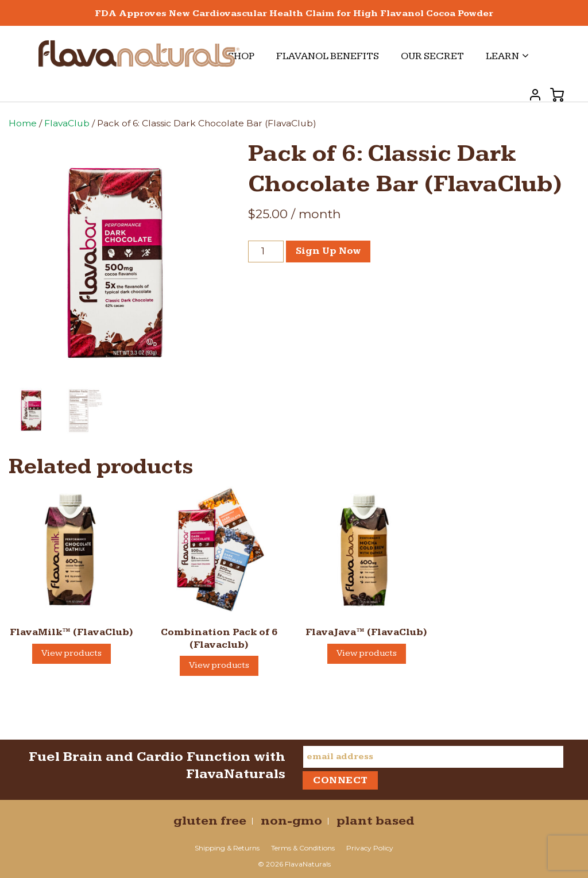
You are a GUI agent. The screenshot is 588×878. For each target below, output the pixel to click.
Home (23, 123)
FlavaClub (67, 123)
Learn (507, 56)
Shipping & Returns (227, 848)
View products (71, 653)
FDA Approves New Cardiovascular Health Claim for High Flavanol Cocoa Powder (294, 13)
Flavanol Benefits (328, 56)
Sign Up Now (328, 251)
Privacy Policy (370, 848)
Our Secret (432, 56)
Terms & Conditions (303, 848)
